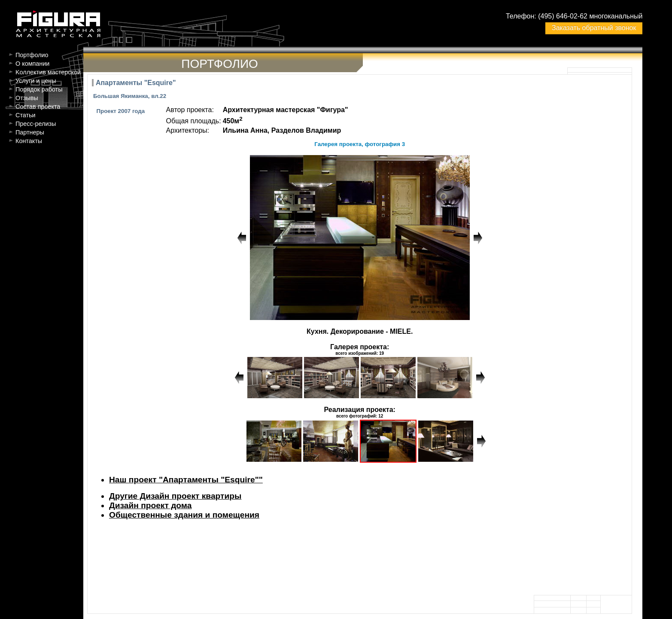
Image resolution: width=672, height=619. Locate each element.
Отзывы (27, 98)
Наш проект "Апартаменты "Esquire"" (186, 480)
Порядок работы (39, 89)
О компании (32, 64)
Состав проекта (38, 107)
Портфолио (32, 55)
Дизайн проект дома (150, 505)
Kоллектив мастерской (48, 72)
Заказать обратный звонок (594, 28)
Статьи (26, 115)
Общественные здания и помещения (184, 515)
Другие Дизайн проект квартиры (175, 496)
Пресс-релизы (36, 124)
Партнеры (30, 132)
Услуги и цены (36, 81)
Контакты (29, 141)
